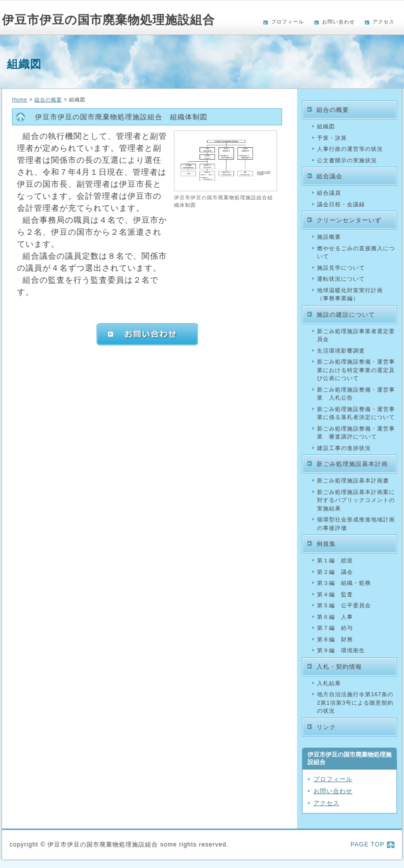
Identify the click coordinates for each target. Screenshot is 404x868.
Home (20, 100)
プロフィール (287, 22)
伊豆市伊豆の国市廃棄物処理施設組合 (108, 20)
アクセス (383, 22)
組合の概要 (48, 100)
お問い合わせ (338, 22)
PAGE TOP (367, 845)
